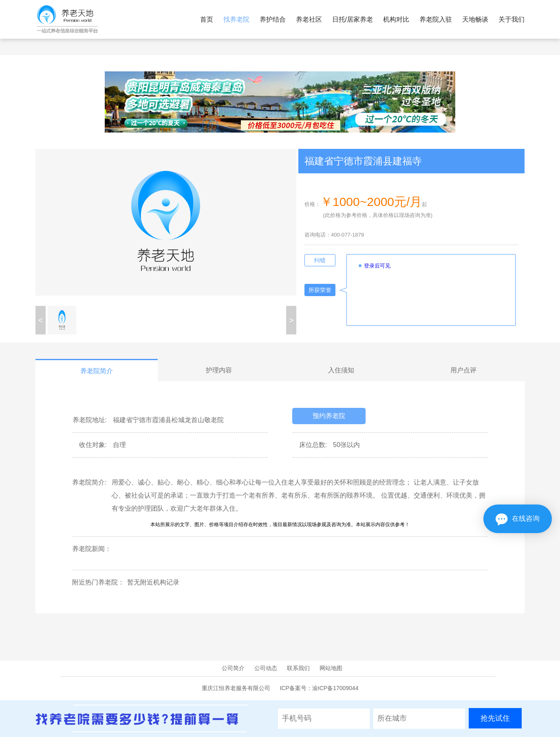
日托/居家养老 (353, 19)
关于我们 (511, 19)
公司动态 (266, 668)
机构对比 (396, 19)
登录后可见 (377, 266)
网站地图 (331, 668)
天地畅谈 (475, 19)
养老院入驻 (436, 19)
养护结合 (273, 19)
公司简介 (233, 668)
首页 (207, 19)
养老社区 (309, 19)
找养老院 (236, 19)
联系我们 (298, 668)
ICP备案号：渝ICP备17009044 (319, 688)
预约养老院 (329, 416)
